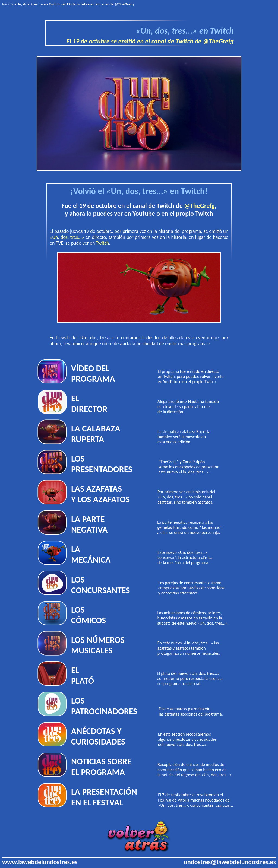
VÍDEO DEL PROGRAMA (93, 374)
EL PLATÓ (83, 676)
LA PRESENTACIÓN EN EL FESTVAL (104, 797)
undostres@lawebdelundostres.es (230, 862)
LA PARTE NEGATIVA (89, 524)
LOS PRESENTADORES (102, 464)
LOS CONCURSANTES (100, 585)
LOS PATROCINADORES (104, 706)
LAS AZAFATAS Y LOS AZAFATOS (100, 494)
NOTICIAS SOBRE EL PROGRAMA (101, 767)
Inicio (6, 4)
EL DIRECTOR (89, 404)
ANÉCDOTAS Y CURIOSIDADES (98, 736)
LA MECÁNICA (91, 555)
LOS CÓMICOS (89, 615)
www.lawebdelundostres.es (40, 862)
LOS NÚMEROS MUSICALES (98, 645)
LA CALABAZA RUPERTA (96, 434)
